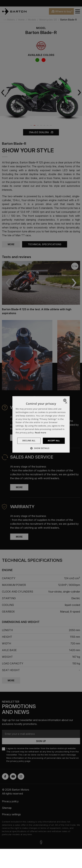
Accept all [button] (54, 441)
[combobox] (65, 400)
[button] (41, 448)
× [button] (66, 403)
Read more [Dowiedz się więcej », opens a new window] (41, 433)
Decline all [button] (29, 441)
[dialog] (41, 424)
